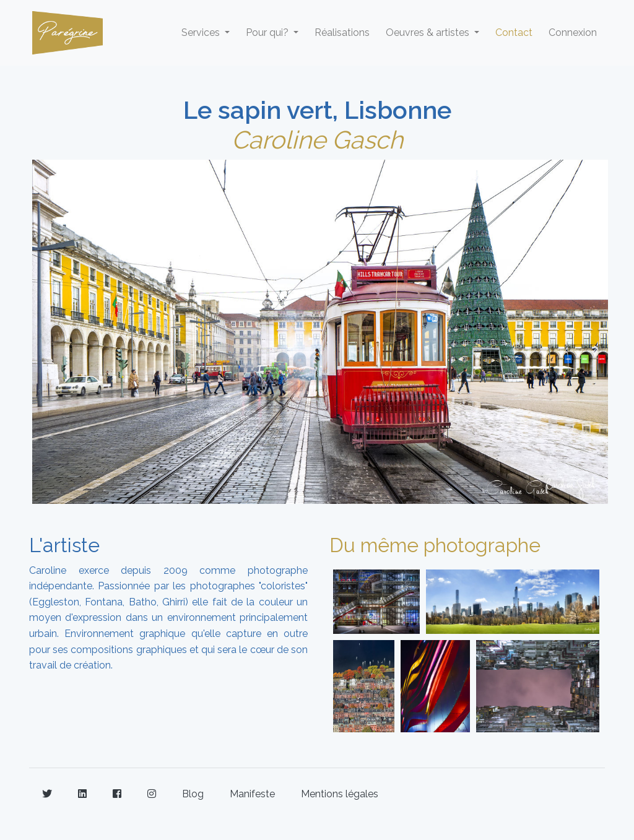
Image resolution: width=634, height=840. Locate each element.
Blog (193, 794)
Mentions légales (340, 794)
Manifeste (252, 794)
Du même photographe (435, 545)
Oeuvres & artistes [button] (429, 32)
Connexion (573, 32)
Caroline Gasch (317, 140)
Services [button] (202, 32)
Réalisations (342, 32)
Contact (514, 32)
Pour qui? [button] (268, 32)
